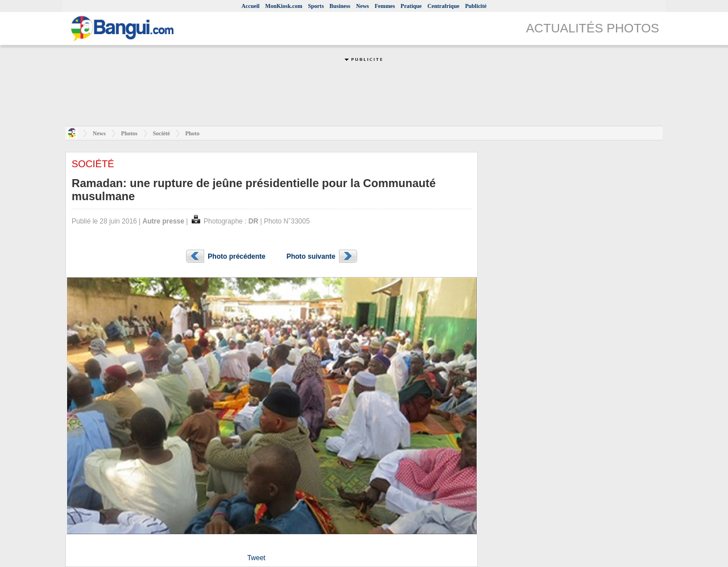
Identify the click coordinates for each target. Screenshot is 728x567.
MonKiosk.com (284, 6)
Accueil (251, 6)
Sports (316, 6)
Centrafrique (444, 6)
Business (340, 6)
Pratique (411, 6)
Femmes (385, 6)
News (363, 6)
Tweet (257, 558)
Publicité (476, 6)
